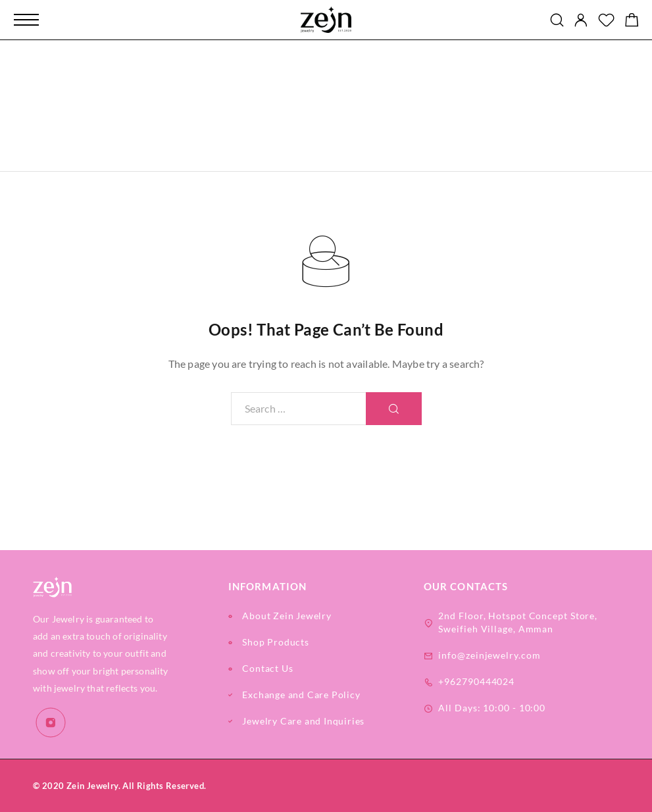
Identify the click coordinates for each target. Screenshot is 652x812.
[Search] (557, 20)
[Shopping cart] (632, 21)
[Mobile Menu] (26, 20)
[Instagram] (51, 723)
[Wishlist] (606, 21)
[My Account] (581, 20)
